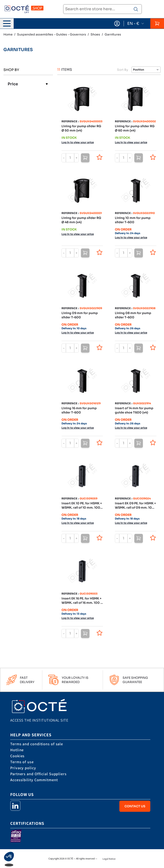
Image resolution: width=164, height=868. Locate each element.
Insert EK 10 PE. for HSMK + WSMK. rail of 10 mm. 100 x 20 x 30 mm (82, 506)
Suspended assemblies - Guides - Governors (52, 34)
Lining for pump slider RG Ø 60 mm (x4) (135, 128)
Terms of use (22, 762)
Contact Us (135, 806)
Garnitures (113, 34)
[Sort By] (146, 70)
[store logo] (24, 9)
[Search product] (136, 9)
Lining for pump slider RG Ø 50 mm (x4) (81, 128)
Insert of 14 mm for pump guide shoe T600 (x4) (134, 410)
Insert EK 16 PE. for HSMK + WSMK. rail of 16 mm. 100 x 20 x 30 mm (82, 601)
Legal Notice (109, 859)
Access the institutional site (39, 720)
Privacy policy (23, 768)
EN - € (136, 24)
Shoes (95, 34)
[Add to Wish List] (100, 157)
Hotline (17, 750)
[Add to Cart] (85, 158)
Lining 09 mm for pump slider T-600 (80, 315)
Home (8, 34)
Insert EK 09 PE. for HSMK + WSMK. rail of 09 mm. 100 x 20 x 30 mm (135, 506)
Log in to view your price (78, 142)
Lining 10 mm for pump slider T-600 (133, 220)
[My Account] (117, 24)
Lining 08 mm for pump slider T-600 (133, 315)
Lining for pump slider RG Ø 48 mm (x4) (81, 220)
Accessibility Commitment (34, 780)
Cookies (17, 756)
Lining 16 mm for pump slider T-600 (79, 410)
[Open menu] (7, 24)
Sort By (123, 70)
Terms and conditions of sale (37, 744)
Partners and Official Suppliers (38, 774)
